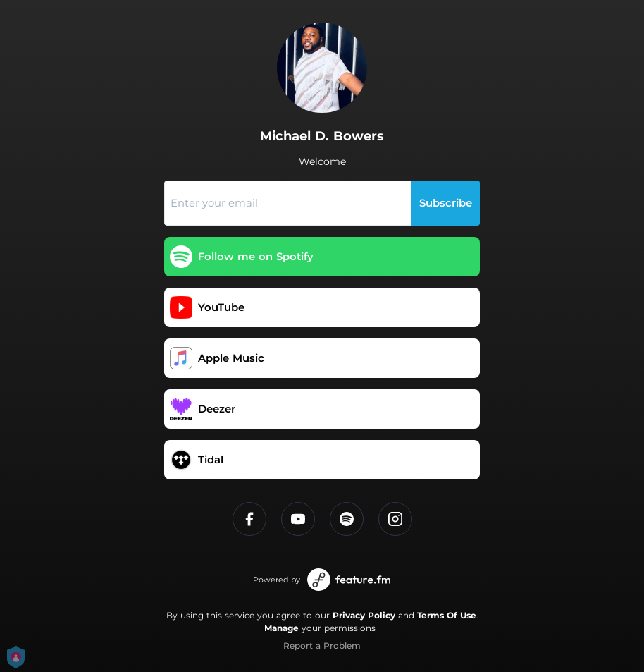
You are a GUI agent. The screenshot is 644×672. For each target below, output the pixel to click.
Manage (281, 628)
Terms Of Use (447, 615)
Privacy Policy (364, 615)
